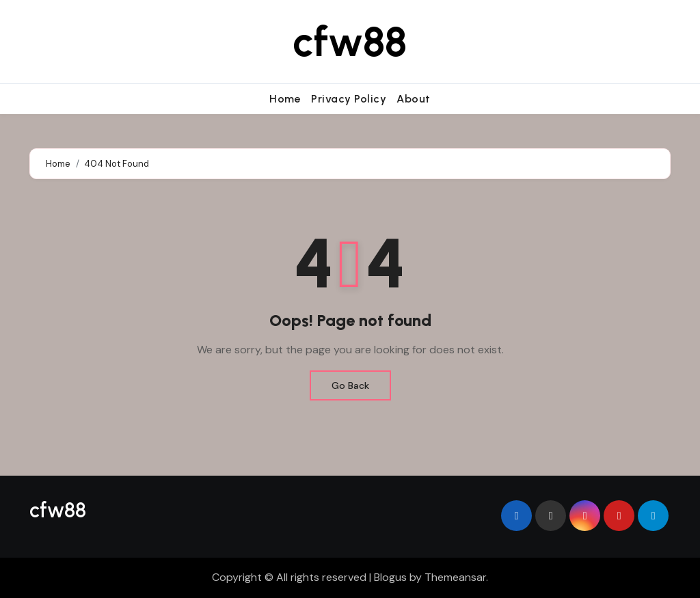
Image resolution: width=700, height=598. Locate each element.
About (414, 99)
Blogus (390, 577)
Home (285, 99)
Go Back (350, 385)
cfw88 (350, 42)
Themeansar (455, 577)
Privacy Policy (349, 99)
